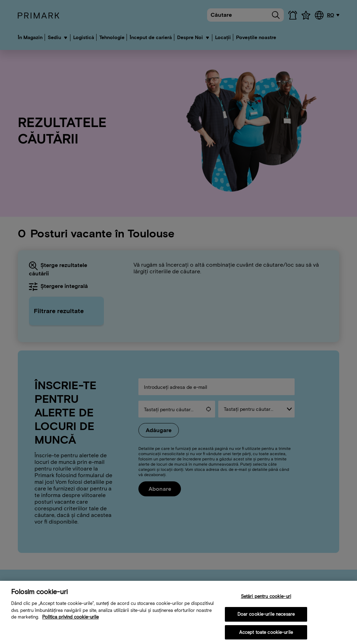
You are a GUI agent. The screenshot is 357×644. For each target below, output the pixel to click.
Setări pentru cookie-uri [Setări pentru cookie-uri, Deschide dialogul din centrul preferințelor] (266, 599)
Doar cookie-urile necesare (266, 617)
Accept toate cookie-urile (266, 635)
